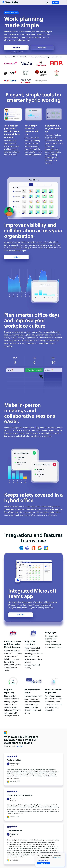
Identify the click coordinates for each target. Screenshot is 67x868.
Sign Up (56, 3)
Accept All (44, 863)
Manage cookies (43, 861)
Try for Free (16, 48)
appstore (20, 746)
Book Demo (42, 48)
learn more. (57, 857)
